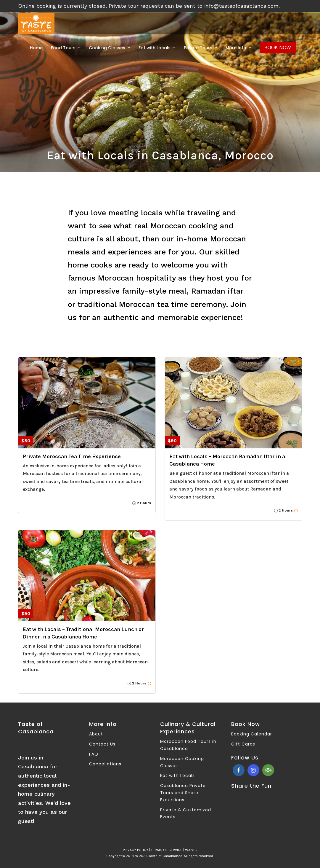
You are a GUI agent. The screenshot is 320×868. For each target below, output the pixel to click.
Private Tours (198, 48)
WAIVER (191, 850)
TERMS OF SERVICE (167, 850)
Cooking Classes (107, 48)
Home (36, 48)
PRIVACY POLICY (136, 850)
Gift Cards (243, 744)
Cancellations (105, 764)
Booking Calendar (252, 734)
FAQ (94, 754)
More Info (236, 48)
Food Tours (63, 48)
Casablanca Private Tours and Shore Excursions (183, 793)
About (96, 734)
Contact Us (102, 744)
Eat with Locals (155, 48)
